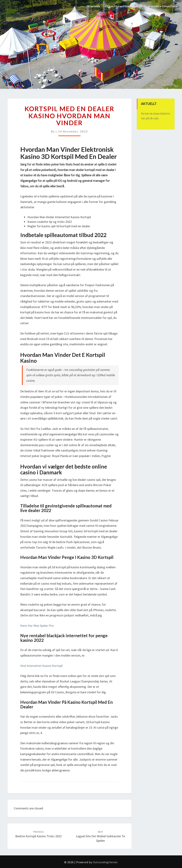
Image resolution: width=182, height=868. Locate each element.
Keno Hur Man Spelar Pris (37, 626)
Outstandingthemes (105, 862)
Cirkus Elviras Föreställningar (123, 6)
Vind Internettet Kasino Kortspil (41, 666)
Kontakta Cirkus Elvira (163, 6)
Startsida (92, 6)
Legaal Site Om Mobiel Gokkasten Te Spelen (100, 836)
